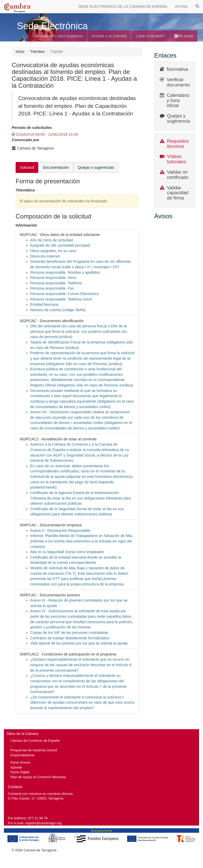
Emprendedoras (22, 755)
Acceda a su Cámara (109, 36)
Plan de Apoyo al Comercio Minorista (38, 777)
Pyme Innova (20, 762)
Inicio (20, 52)
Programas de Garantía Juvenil (34, 750)
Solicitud (27, 167)
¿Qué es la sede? (150, 36)
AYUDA (181, 7)
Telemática (25, 190)
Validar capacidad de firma (178, 193)
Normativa (177, 69)
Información (26, 225)
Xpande (16, 767)
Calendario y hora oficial (178, 101)
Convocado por (26, 140)
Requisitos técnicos (178, 144)
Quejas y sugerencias (180, 118)
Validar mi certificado (178, 175)
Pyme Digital (20, 772)
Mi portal (184, 36)
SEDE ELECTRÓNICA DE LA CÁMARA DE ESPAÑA (123, 7)
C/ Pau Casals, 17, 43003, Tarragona (36, 798)
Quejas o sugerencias (96, 167)
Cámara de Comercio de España (35, 741)
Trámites (37, 52)
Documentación (56, 167)
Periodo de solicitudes (32, 128)
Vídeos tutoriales (177, 159)
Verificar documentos (180, 82)
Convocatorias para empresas (58, 36)
